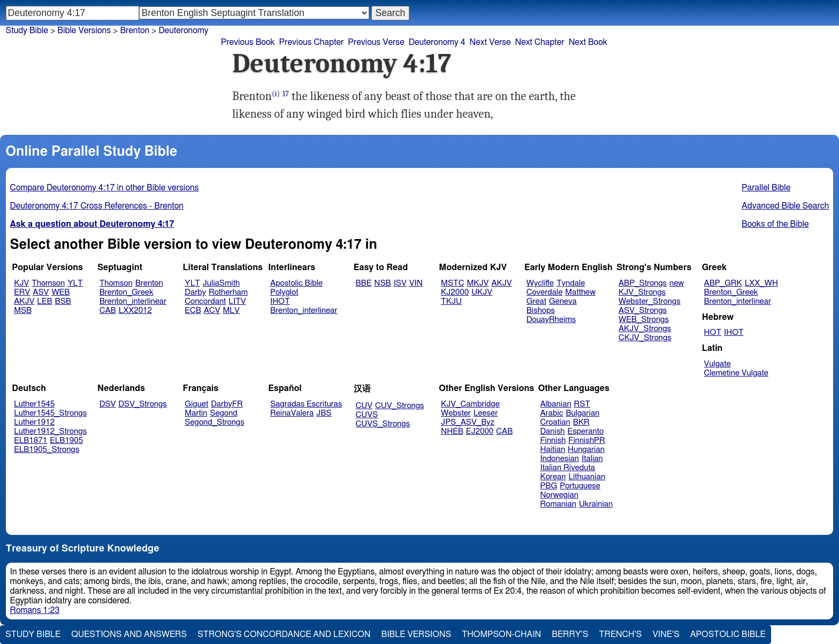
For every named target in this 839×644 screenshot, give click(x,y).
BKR (581, 422)
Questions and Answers (129, 634)
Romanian (558, 504)
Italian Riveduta (568, 468)
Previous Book (248, 42)
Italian (592, 459)
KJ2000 (455, 292)
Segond (223, 413)
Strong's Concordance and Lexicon (284, 634)
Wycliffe (540, 283)
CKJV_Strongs (645, 338)
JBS (324, 413)
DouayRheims (551, 320)
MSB (23, 310)
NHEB (452, 431)
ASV (41, 292)
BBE (364, 283)
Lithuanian (587, 477)
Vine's (666, 634)
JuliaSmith (221, 283)
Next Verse (490, 42)
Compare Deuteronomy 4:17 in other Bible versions (105, 188)
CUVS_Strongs (383, 424)
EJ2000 (480, 431)
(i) (276, 94)
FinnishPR (587, 440)
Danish (553, 431)
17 (286, 94)
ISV (400, 283)
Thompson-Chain (501, 634)
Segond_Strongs (214, 422)
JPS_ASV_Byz (468, 422)
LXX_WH (761, 283)
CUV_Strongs (399, 406)
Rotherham (228, 292)
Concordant (205, 301)
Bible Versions (84, 30)
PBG (549, 486)
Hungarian (586, 450)
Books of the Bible (775, 224)
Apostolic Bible (728, 634)
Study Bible (27, 30)
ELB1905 (66, 440)
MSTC (452, 283)
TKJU (451, 301)
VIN (416, 283)
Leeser (486, 413)
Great (536, 301)
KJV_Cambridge (470, 404)
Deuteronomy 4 (437, 42)
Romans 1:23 (35, 610)
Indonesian (560, 459)
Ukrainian (596, 504)
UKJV (482, 292)
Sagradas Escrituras (306, 404)
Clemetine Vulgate (736, 373)
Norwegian (559, 495)
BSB (63, 301)
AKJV (24, 301)
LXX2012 (135, 310)
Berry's (570, 634)
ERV (22, 292)
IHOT (280, 301)
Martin (196, 413)
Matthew (580, 292)
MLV (231, 310)
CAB (108, 310)
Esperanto (586, 431)
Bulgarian (582, 413)
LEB (44, 301)
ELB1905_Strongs (47, 450)
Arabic (552, 413)
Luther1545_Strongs (50, 413)
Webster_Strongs (650, 301)
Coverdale (545, 292)
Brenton (149, 283)
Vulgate (718, 364)
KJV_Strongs (642, 292)
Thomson (48, 283)
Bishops (541, 310)
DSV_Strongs (143, 404)
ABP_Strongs (643, 283)
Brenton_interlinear (133, 301)
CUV (364, 406)
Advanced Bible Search (785, 206)
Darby (195, 292)
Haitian (553, 450)
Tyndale (571, 283)
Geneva (563, 301)
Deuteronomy (183, 30)
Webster (456, 413)
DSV (108, 404)
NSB (382, 283)
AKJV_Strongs (645, 329)
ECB (193, 310)
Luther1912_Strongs (50, 431)
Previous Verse (376, 42)
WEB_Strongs (644, 320)
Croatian (555, 422)
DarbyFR (227, 404)
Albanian (556, 404)
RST (582, 404)
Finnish (553, 440)
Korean (553, 477)
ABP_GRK (723, 283)
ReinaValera (292, 413)
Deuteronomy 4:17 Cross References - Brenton (97, 206)
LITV (237, 301)
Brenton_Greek (127, 292)
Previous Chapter (312, 42)
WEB (60, 292)
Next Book (588, 42)
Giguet (196, 404)
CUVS (367, 415)
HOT (713, 332)
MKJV (478, 283)
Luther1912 (34, 422)
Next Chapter (539, 42)
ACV (212, 310)
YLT (75, 283)
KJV (21, 283)
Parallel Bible (766, 188)
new (677, 283)
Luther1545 (34, 404)
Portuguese (580, 486)
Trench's (620, 634)
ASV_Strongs (643, 310)
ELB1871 (30, 440)
